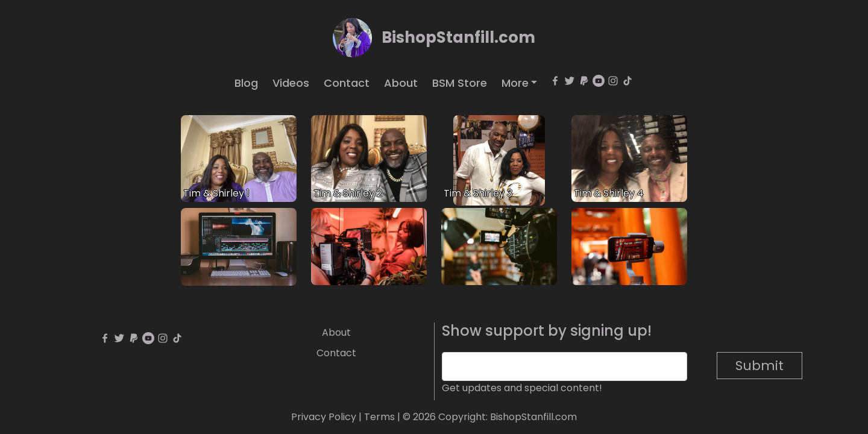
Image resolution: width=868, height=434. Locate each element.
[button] (520, 83)
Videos (291, 83)
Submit (759, 366)
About (401, 83)
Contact (347, 83)
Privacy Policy (324, 417)
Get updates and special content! (522, 388)
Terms (379, 417)
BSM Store (460, 83)
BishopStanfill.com (458, 37)
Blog (246, 83)
